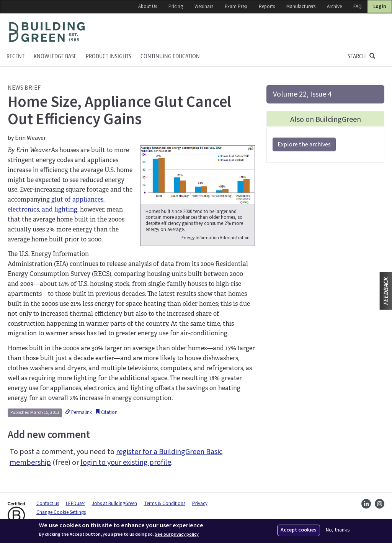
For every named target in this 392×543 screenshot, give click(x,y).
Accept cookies (299, 530)
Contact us (48, 504)
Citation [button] (106, 412)
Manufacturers (301, 7)
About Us (148, 7)
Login (380, 7)
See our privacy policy (177, 535)
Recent (16, 57)
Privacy (200, 504)
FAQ (358, 7)
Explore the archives (304, 144)
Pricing (176, 7)
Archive (334, 7)
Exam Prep (236, 7)
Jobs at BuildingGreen (114, 504)
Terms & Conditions (165, 504)
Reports (267, 7)
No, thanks (338, 530)
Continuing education (170, 57)
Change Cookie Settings (61, 512)
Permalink (78, 412)
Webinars (204, 7)
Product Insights (109, 57)
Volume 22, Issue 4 (302, 94)
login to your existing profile (126, 463)
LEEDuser (75, 504)
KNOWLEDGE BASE (55, 57)
